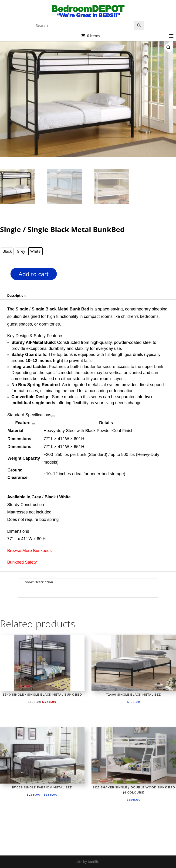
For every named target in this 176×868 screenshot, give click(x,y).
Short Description (39, 582)
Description (16, 295)
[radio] (7, 251)
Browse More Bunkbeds (29, 551)
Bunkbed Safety (22, 562)
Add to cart (34, 274)
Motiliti (94, 862)
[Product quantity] (2, 276)
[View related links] (53, 416)
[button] (169, 48)
